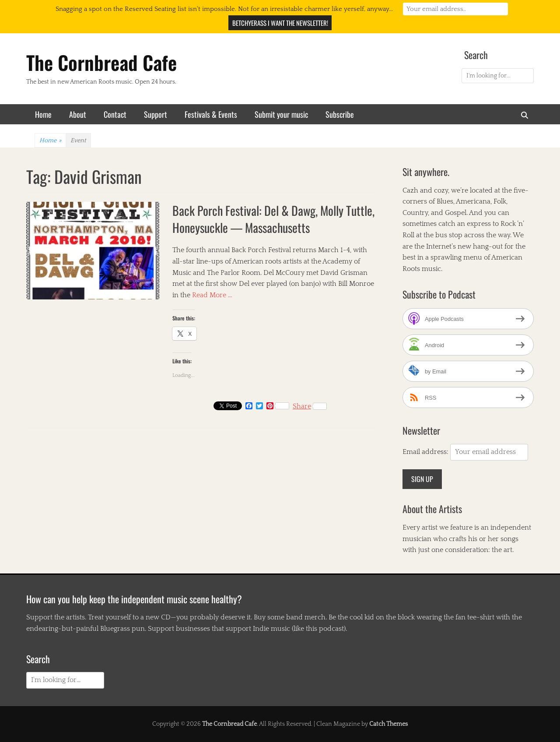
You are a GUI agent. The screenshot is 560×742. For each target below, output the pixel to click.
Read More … (212, 295)
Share (310, 406)
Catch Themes (388, 724)
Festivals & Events (211, 114)
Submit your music (281, 114)
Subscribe (340, 114)
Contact (115, 114)
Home (43, 114)
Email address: (426, 452)
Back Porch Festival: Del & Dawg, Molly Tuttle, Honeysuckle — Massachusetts (273, 219)
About (78, 114)
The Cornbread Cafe (101, 62)
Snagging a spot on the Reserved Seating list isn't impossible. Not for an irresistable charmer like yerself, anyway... (224, 9)
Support (156, 114)
